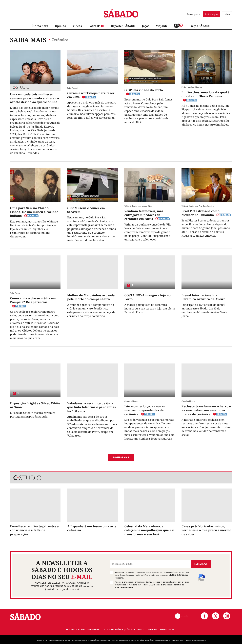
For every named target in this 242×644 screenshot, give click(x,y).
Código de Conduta (135, 630)
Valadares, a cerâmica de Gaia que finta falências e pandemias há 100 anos (92, 407)
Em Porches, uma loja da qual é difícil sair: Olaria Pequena (205, 94)
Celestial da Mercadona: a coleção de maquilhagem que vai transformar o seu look (149, 530)
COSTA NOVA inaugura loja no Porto (147, 297)
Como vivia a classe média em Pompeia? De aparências (33, 300)
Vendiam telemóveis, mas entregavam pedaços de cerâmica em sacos (144, 215)
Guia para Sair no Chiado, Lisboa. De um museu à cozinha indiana (34, 212)
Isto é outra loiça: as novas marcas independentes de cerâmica (145, 410)
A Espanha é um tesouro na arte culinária (92, 528)
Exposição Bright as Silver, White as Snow (35, 405)
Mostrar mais (121, 457)
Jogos (146, 26)
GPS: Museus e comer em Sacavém (86, 210)
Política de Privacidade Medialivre (194, 640)
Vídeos (77, 26)
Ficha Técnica (94, 630)
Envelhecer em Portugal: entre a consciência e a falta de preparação (34, 530)
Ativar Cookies (167, 630)
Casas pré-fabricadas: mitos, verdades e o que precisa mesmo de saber (206, 530)
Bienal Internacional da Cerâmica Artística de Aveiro (203, 297)
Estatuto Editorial (76, 630)
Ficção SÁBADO (200, 26)
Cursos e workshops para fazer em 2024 (91, 95)
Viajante (162, 26)
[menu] (12, 14)
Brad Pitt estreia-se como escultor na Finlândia (200, 213)
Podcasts (96, 26)
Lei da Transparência (113, 630)
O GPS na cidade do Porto (144, 90)
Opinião (61, 26)
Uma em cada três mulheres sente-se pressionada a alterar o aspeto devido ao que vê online (34, 98)
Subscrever (201, 564)
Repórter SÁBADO (123, 26)
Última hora (40, 26)
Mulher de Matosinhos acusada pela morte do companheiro (91, 297)
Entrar (227, 14)
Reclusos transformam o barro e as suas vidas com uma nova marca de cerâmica (206, 410)
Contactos (152, 630)
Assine (211, 14)
